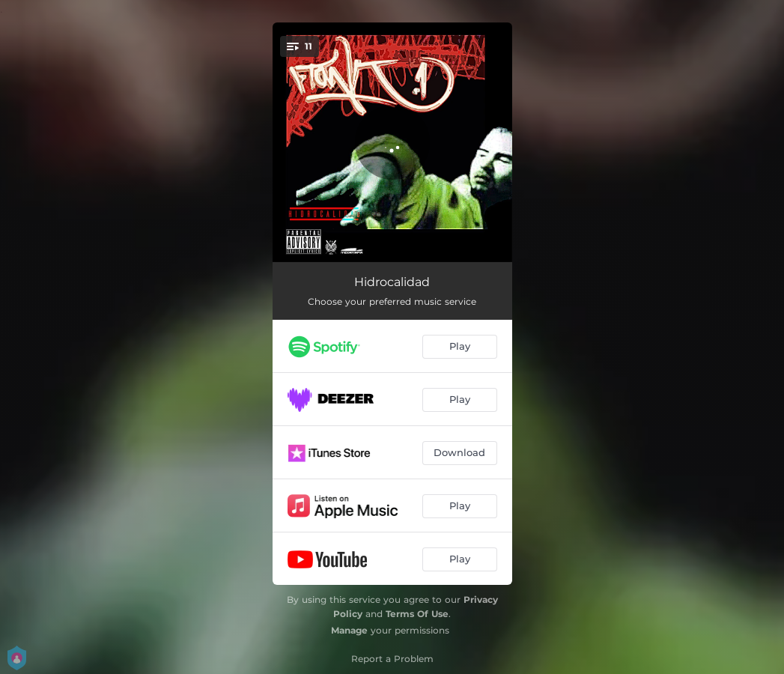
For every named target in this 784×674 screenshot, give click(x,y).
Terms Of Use (417, 614)
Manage (349, 630)
